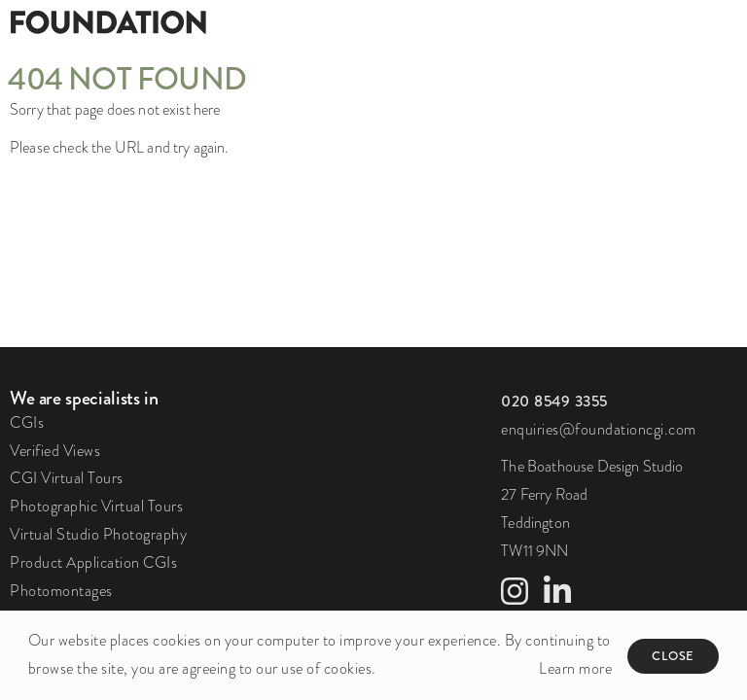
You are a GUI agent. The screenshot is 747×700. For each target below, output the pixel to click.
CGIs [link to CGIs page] (27, 423)
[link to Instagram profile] (515, 598)
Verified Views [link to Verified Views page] (55, 451)
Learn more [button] (575, 669)
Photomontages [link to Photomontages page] (61, 591)
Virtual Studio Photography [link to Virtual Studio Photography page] (98, 535)
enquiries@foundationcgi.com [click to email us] (599, 430)
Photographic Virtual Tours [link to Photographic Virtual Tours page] (96, 507)
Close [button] (673, 656)
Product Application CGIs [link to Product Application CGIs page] (93, 563)
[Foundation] (187, 21)
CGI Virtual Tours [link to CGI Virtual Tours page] (67, 478)
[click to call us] (554, 401)
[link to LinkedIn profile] (557, 598)
